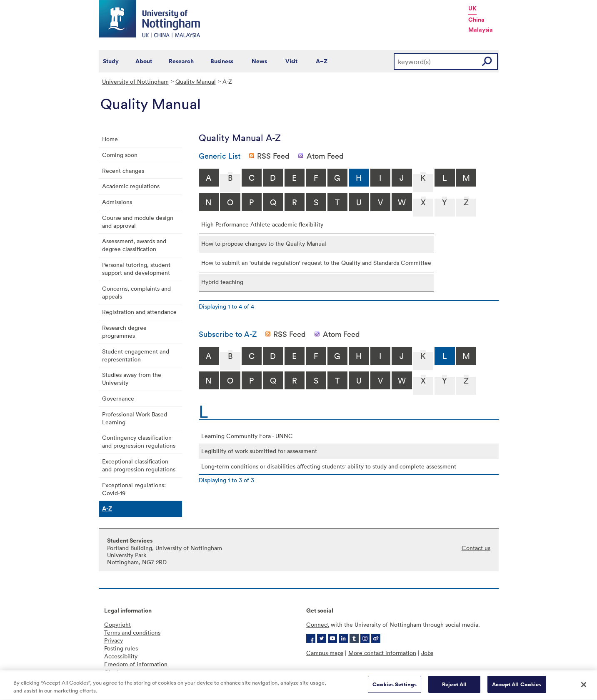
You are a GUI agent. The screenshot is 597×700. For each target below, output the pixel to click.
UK (472, 8)
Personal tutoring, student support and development (136, 269)
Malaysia (481, 30)
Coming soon (120, 155)
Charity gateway (126, 672)
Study (111, 61)
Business (222, 61)
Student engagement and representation (136, 355)
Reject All (454, 689)
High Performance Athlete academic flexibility (262, 224)
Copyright (117, 624)
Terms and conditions (132, 632)
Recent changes (123, 171)
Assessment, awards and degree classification (134, 245)
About (144, 61)
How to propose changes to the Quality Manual (264, 243)
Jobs (427, 653)
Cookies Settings (395, 689)
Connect (318, 624)
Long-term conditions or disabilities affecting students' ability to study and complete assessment (329, 466)
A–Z (322, 61)
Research (181, 61)
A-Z (107, 508)
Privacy (114, 640)
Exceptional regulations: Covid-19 (134, 489)
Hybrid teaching (222, 282)
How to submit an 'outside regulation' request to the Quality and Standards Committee (316, 263)
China (476, 20)
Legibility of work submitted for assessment (259, 451)
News (259, 61)
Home (110, 139)
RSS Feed (273, 156)
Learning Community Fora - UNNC (247, 436)
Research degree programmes (124, 331)
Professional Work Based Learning (135, 418)
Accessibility (121, 656)
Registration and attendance (139, 312)
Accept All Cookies (517, 689)
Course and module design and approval (138, 222)
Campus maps (325, 653)
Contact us (476, 548)
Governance (118, 398)
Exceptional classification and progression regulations (139, 465)
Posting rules (121, 648)
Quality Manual (196, 81)
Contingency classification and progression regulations (139, 441)
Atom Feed (325, 156)
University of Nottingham (135, 81)
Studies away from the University (132, 379)
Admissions (117, 202)
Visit (291, 61)
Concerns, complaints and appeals (136, 292)
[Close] (584, 688)
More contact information (382, 653)
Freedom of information (136, 664)
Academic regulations (131, 186)
